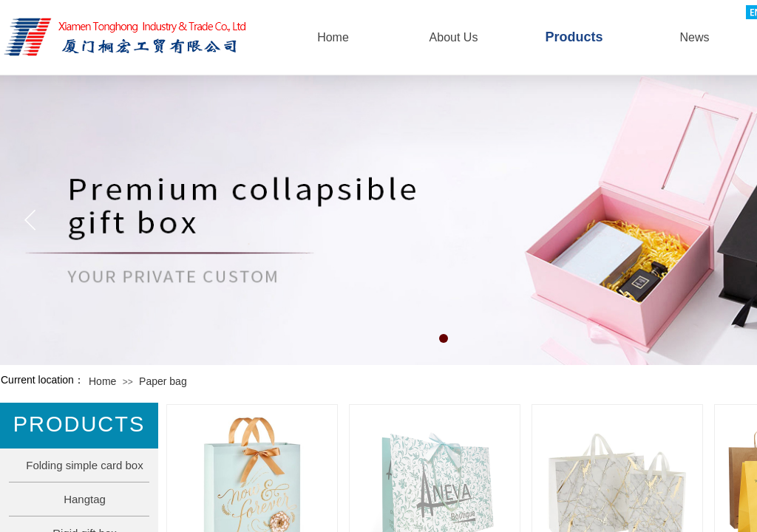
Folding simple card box (84, 465)
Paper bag (163, 381)
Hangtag (85, 499)
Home (102, 381)
